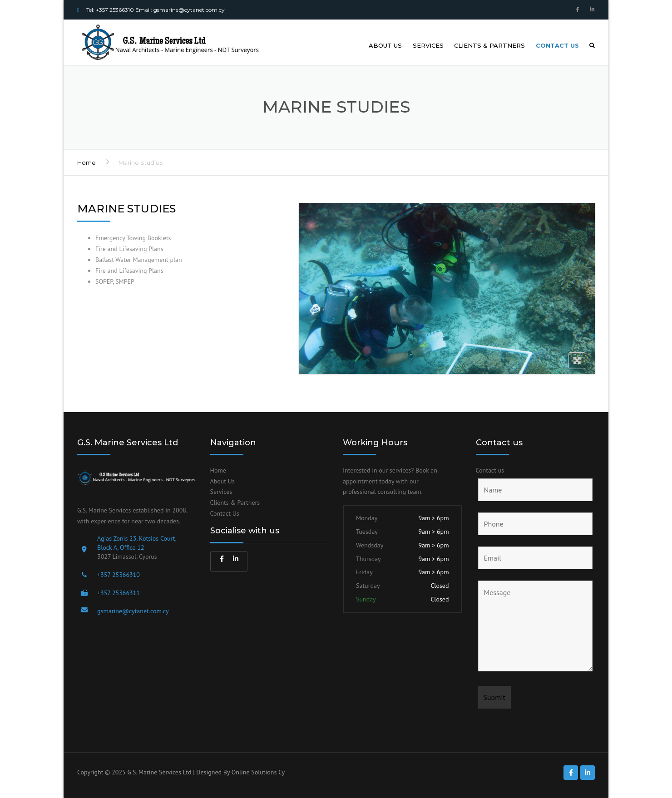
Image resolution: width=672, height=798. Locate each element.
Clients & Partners (489, 45)
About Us (222, 481)
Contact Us (225, 513)
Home (86, 163)
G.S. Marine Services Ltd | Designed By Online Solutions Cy (206, 772)
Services (428, 45)
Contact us (557, 45)
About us (385, 45)
